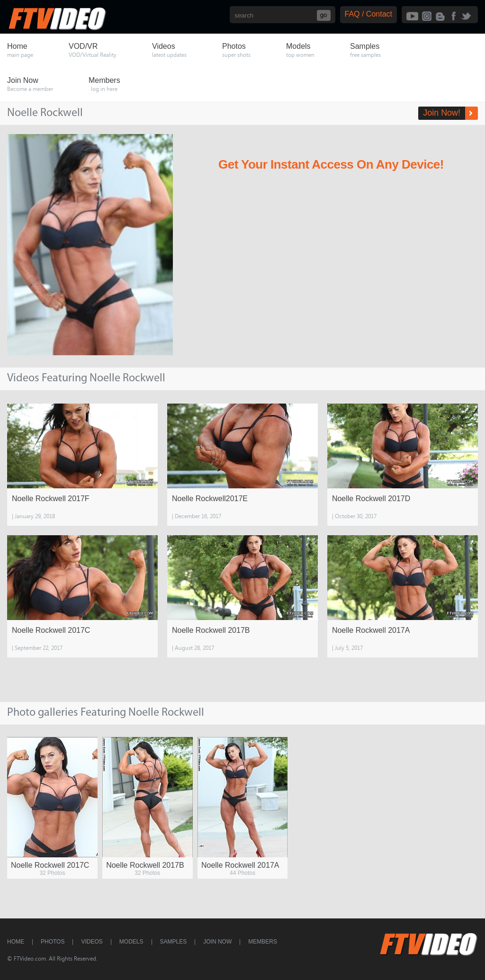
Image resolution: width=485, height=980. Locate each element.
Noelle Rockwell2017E (210, 499)
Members (263, 942)
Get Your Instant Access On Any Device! (331, 164)
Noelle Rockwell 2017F (51, 499)
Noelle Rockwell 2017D (371, 499)
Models (131, 942)
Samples (174, 942)
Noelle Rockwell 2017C (51, 630)
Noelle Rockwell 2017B (211, 630)
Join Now (217, 942)
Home (16, 942)
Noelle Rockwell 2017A (371, 630)
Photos (53, 942)
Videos (92, 942)
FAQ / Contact (368, 14)
